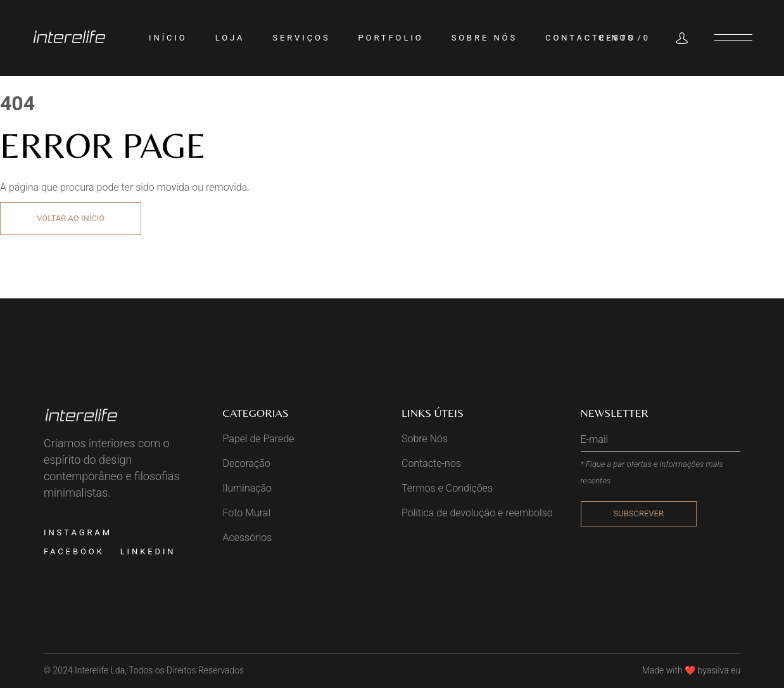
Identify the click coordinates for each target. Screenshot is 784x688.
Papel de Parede (259, 439)
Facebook (74, 551)
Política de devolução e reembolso (477, 513)
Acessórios (248, 538)
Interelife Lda (100, 670)
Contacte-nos (431, 463)
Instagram (78, 532)
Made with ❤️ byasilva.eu (691, 670)
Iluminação (248, 488)
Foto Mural (247, 513)
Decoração (247, 463)
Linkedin (148, 551)
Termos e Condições (447, 488)
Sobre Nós (425, 439)
